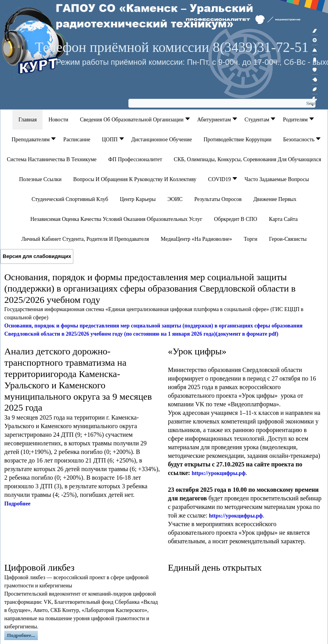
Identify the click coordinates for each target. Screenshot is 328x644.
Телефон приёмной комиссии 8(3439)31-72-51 (172, 47)
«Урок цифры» (197, 351)
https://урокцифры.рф (218, 473)
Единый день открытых (215, 568)
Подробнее (17, 504)
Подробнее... (21, 635)
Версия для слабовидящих (37, 256)
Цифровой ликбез (39, 568)
